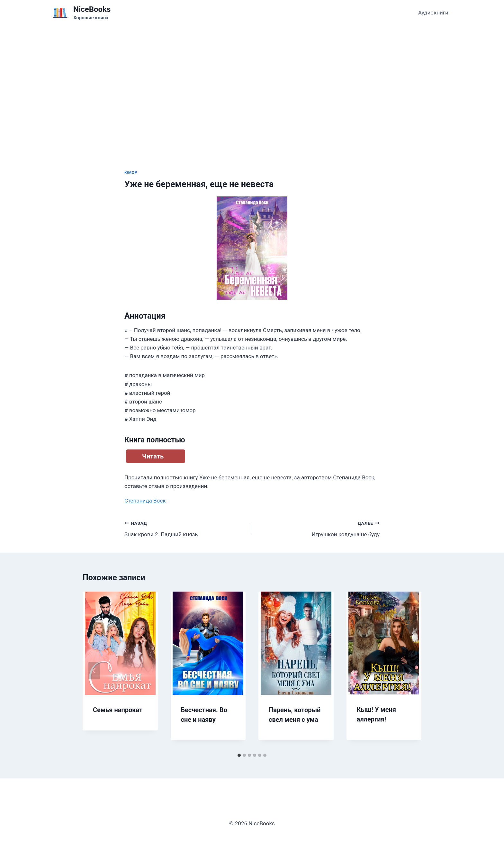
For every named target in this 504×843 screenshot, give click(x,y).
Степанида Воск (145, 501)
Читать (153, 456)
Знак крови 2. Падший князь (185, 528)
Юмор (131, 173)
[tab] (239, 755)
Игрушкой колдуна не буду (319, 528)
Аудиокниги (433, 13)
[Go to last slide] (94, 671)
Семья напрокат (118, 710)
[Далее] (410, 671)
